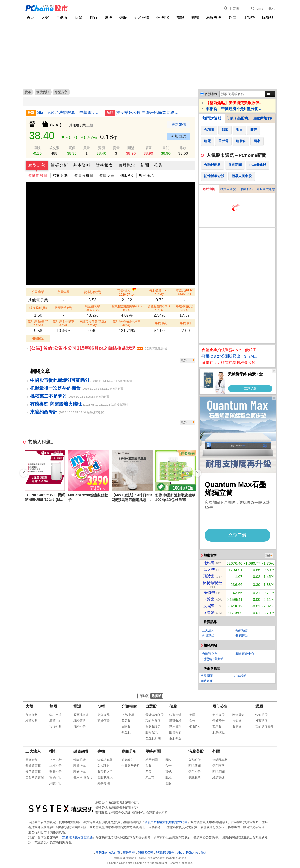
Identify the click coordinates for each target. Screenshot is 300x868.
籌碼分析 (59, 165)
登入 (271, 8)
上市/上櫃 (128, 715)
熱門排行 (194, 772)
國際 (168, 760)
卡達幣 (209, 599)
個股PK (163, 17)
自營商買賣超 (35, 777)
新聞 (236, 8)
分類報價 (142, 17)
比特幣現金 (212, 583)
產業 (148, 772)
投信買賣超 (33, 772)
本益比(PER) (185, 292)
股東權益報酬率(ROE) (127, 308)
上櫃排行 (56, 766)
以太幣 (209, 570)
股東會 (237, 727)
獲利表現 (147, 175)
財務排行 (56, 772)
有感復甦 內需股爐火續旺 (56, 404)
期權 (195, 17)
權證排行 (80, 727)
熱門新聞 (151, 760)
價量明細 (107, 175)
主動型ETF (263, 118)
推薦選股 (262, 721)
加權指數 (32, 715)
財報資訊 (151, 732)
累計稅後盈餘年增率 (127, 323)
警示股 (217, 727)
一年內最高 (160, 323)
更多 (184, 360)
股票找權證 (81, 715)
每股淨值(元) (185, 308)
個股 (173, 706)
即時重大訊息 (266, 189)
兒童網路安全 (165, 853)
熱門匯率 (218, 766)
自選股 (62, 17)
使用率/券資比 (83, 777)
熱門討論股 (212, 118)
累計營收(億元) (38, 323)
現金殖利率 (93, 308)
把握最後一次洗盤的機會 (55, 388)
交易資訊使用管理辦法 (77, 837)
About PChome (187, 853)
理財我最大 (105, 777)
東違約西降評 (44, 412)
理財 (168, 783)
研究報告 (127, 760)
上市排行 (56, 760)
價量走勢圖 (38, 175)
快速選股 (262, 715)
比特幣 (249, 17)
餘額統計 (80, 760)
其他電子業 (77, 125)
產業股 (126, 721)
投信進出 (242, 635)
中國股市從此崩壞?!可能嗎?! (60, 380)
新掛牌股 (218, 715)
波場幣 (209, 606)
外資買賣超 (33, 766)
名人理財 (103, 766)
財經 (168, 777)
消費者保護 (146, 853)
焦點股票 (194, 777)
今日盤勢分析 (131, 766)
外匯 (232, 17)
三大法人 (208, 630)
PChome (257, 8)
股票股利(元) (63, 308)
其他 (168, 772)
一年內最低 (185, 323)
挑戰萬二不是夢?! (48, 396)
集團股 (126, 727)
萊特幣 (209, 592)
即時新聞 (153, 751)
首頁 (30, 17)
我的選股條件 (265, 727)
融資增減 (80, 766)
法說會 (237, 721)
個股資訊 (43, 92)
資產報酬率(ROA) (160, 308)
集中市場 (56, 715)
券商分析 (129, 751)
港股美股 (214, 17)
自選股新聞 (153, 738)
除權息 (268, 17)
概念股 (126, 732)
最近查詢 (209, 189)
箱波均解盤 (105, 760)
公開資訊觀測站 (213, 659)
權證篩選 (80, 721)
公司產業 (38, 292)
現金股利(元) (38, 308)
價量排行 (247, 189)
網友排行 (56, 783)
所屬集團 (63, 292)
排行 (94, 17)
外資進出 (208, 635)
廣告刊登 (129, 853)
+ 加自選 (179, 136)
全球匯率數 (220, 760)
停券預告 (218, 721)
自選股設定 (153, 727)
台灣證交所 (210, 654)
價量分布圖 (84, 175)
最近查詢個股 (154, 715)
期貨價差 (103, 721)
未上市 (150, 777)
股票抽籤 (218, 732)
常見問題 (207, 676)
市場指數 (56, 727)
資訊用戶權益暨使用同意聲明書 (166, 822)
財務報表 (104, 165)
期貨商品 (103, 715)
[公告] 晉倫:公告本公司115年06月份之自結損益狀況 (98, 348)
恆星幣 (209, 612)
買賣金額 (32, 760)
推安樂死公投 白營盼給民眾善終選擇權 (148, 112)
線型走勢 (37, 165)
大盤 (45, 17)
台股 (148, 766)
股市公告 (220, 706)
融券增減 (80, 772)
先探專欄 (103, 783)
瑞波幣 (209, 576)
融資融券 (242, 630)
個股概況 (127, 165)
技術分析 (61, 175)
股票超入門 (105, 772)
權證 (180, 17)
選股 (108, 17)
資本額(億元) (93, 292)
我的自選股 (228, 189)
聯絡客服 (207, 681)
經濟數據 (218, 777)
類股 (123, 17)
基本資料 (82, 165)
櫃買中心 (56, 721)
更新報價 (179, 125)
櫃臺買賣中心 (245, 654)
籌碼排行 (56, 777)
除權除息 (239, 715)
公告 (159, 165)
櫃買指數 (32, 721)
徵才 (204, 853)
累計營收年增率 (63, 323)
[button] (197, 473)
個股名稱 (211, 94)
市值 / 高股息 (237, 118)
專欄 (101, 751)
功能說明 (240, 676)
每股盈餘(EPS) (160, 292)
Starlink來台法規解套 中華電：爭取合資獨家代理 (69, 112)
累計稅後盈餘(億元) (93, 323)
